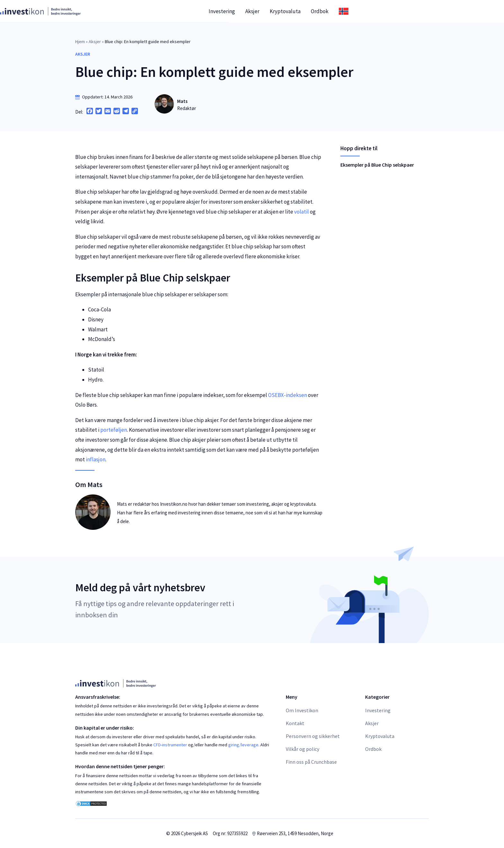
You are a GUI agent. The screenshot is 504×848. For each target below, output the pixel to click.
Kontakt (295, 723)
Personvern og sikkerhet (313, 736)
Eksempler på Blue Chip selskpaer (377, 165)
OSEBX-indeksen (288, 395)
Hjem (80, 41)
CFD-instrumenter (170, 745)
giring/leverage (243, 745)
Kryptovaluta (360, 11)
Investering (297, 11)
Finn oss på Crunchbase (311, 762)
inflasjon (96, 459)
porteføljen (114, 430)
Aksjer (328, 11)
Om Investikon (302, 710)
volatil (301, 212)
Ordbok (395, 11)
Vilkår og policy (302, 749)
